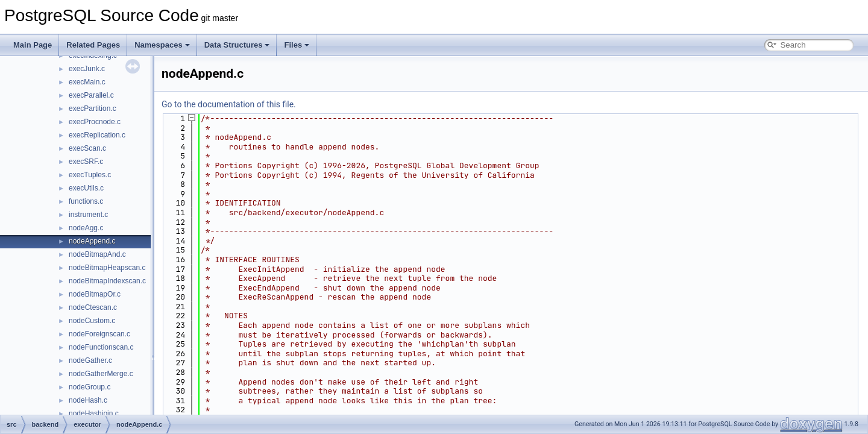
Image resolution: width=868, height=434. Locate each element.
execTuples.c (90, 175)
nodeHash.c (88, 400)
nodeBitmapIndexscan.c (107, 281)
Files (297, 45)
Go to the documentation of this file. (229, 104)
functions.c (86, 201)
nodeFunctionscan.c (101, 347)
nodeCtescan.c (93, 307)
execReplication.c (97, 135)
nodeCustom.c (92, 321)
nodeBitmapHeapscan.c (107, 268)
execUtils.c (86, 188)
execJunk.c (87, 69)
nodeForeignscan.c (99, 334)
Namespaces (162, 45)
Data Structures (237, 45)
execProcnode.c (95, 122)
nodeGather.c (90, 360)
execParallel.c (91, 95)
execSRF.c (86, 162)
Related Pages (93, 45)
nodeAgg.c (86, 228)
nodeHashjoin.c (94, 414)
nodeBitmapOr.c (95, 294)
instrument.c (88, 215)
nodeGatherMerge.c (101, 374)
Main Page (33, 45)
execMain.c (87, 82)
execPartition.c (93, 108)
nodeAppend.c (92, 241)
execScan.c (87, 148)
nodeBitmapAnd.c (97, 254)
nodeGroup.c (90, 387)
